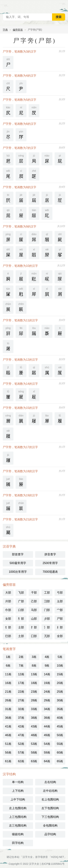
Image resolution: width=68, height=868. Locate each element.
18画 (34, 683)
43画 (34, 726)
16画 (8, 683)
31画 (8, 709)
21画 (8, 692)
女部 (8, 619)
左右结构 (50, 782)
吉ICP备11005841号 (53, 864)
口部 (21, 610)
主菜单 (63, 5)
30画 (60, 700)
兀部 (47, 636)
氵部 (47, 627)
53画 (34, 744)
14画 (47, 674)
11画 (8, 674)
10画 (60, 666)
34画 (47, 709)
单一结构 (18, 782)
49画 (47, 735)
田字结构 (18, 843)
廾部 (8, 601)
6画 (8, 666)
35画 (60, 709)
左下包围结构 (50, 808)
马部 (34, 610)
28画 (34, 700)
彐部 (47, 601)
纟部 (60, 627)
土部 (21, 636)
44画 (47, 726)
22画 (21, 692)
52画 (21, 744)
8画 (34, 666)
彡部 (47, 619)
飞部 (21, 593)
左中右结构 (50, 791)
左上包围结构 (18, 808)
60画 (60, 753)
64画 (47, 761)
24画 (47, 692)
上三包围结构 (18, 817)
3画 (34, 657)
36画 (8, 718)
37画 (21, 718)
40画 (60, 718)
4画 (47, 657)
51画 (8, 744)
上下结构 (18, 791)
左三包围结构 (18, 826)
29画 (47, 700)
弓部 (60, 593)
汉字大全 (34, 864)
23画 (34, 692)
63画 (34, 761)
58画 (34, 753)
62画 (21, 761)
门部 (47, 610)
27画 (21, 700)
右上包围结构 (50, 799)
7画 (21, 666)
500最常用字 (18, 563)
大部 (8, 593)
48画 (34, 735)
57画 (21, 753)
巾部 (8, 610)
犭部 (21, 619)
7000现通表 (50, 572)
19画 (47, 683)
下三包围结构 (50, 817)
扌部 (34, 627)
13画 (34, 674)
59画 (47, 753)
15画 (60, 674)
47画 (21, 735)
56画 (8, 753)
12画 (21, 674)
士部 (21, 627)
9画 (47, 666)
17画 (21, 683)
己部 (34, 601)
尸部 (60, 619)
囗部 (34, 636)
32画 (21, 709)
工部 (47, 593)
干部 (34, 593)
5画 (60, 657)
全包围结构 (50, 826)
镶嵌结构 (18, 834)
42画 (21, 726)
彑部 (60, 601)
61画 (8, 761)
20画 (60, 683)
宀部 (60, 610)
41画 (8, 726)
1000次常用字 (18, 572)
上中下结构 (18, 799)
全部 (60, 636)
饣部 (8, 627)
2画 (21, 657)
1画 (8, 657)
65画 (60, 761)
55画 (60, 744)
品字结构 (50, 834)
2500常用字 (50, 563)
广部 (21, 601)
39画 (47, 718)
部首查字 (18, 554)
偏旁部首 (18, 30)
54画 (47, 744)
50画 (60, 735)
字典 (5, 30)
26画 (8, 700)
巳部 (8, 636)
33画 (34, 709)
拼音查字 (50, 554)
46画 (8, 735)
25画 (60, 692)
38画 (34, 718)
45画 (60, 726)
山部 (34, 619)
